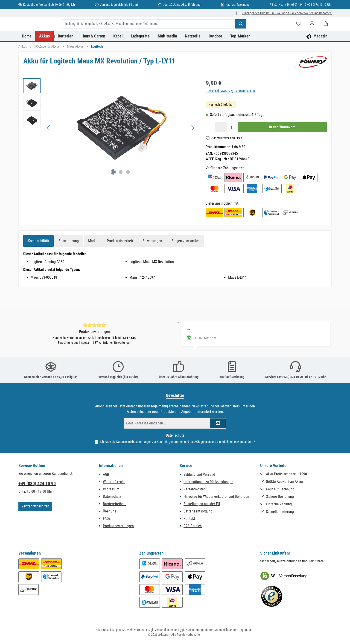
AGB (197, 442)
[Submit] (218, 423)
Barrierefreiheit (114, 504)
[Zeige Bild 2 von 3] (121, 190)
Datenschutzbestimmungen (134, 442)
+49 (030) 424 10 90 (37, 484)
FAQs (107, 519)
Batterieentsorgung (198, 511)
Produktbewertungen (118, 526)
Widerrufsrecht (114, 482)
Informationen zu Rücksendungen (208, 482)
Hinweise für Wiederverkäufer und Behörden (216, 497)
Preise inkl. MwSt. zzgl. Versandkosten (230, 109)
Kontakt (189, 519)
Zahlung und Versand (199, 474)
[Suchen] (264, 33)
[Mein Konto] (312, 33)
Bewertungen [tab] (152, 259)
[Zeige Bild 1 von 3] (113, 190)
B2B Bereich (193, 526)
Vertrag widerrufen (35, 506)
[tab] (38, 259)
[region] (110, 146)
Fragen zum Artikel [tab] (186, 259)
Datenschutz (112, 497)
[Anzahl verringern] (210, 145)
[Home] (27, 54)
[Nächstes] (193, 146)
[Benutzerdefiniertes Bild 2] (272, 596)
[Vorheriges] (49, 146)
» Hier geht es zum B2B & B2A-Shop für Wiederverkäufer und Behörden (287, 13)
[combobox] (172, 33)
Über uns (109, 511)
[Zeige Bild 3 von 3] (128, 190)
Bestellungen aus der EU (202, 504)
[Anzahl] (221, 145)
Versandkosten (195, 489)
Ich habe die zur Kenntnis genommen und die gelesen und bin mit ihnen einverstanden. (178, 442)
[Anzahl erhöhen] (232, 145)
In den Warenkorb (282, 145)
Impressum (111, 489)
